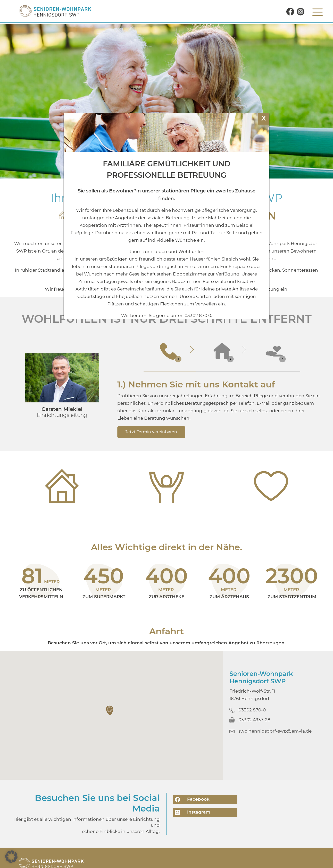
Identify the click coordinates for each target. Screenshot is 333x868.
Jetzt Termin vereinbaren (151, 432)
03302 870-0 (252, 710)
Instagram (192, 812)
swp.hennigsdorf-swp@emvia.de (275, 731)
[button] (110, 710)
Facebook (191, 800)
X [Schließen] (264, 118)
